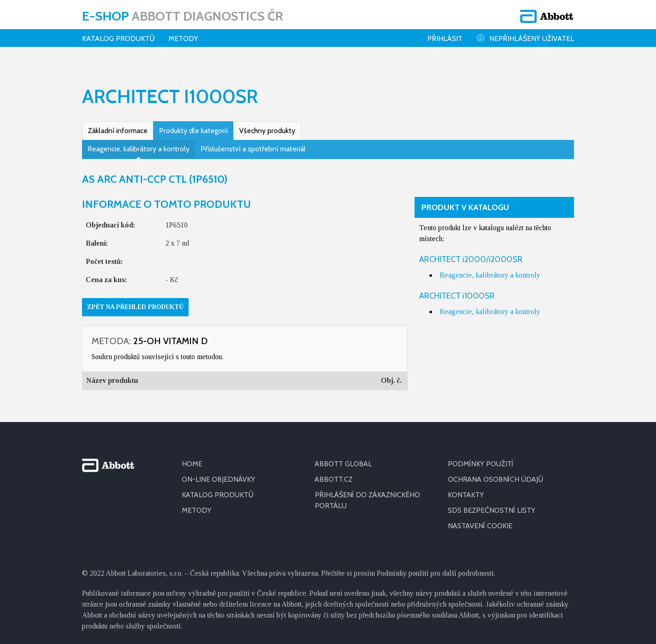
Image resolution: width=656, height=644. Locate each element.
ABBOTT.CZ (334, 473)
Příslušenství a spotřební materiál (253, 143)
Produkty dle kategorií (193, 125)
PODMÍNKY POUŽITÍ (481, 458)
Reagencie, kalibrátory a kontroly (138, 143)
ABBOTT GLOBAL (344, 458)
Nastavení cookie (481, 520)
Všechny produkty (267, 125)
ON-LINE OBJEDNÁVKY (219, 473)
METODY (197, 504)
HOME (192, 458)
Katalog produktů (118, 39)
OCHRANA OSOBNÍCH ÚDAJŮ (496, 473)
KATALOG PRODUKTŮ (218, 489)
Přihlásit (445, 39)
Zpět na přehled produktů (135, 301)
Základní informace (118, 125)
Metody (183, 39)
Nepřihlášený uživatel (525, 38)
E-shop (182, 16)
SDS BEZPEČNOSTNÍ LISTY (492, 504)
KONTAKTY (466, 489)
